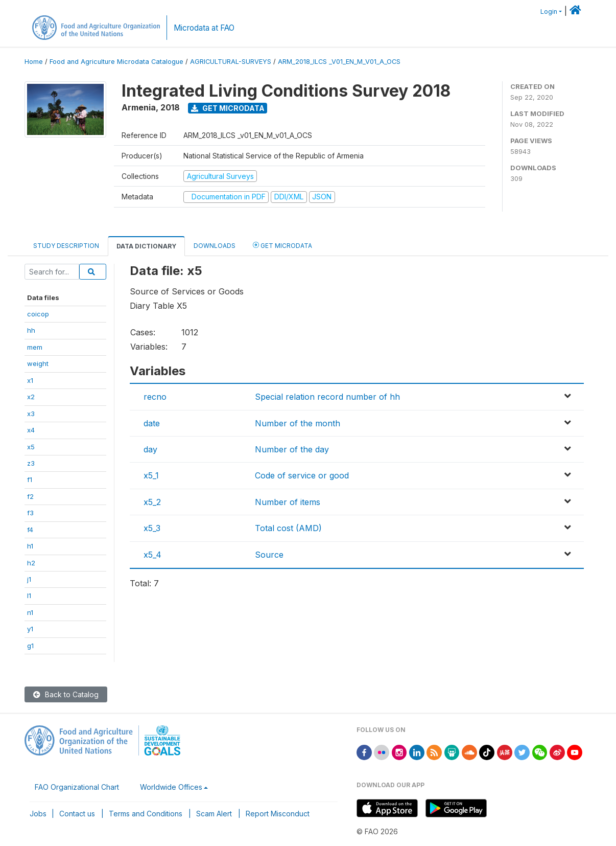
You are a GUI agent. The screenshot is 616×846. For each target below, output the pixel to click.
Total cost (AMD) (288, 528)
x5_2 (152, 502)
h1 (30, 546)
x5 (31, 447)
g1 (30, 646)
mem (35, 347)
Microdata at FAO (204, 28)
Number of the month (298, 423)
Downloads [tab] (215, 246)
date (152, 423)
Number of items (288, 502)
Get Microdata (228, 108)
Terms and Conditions (146, 814)
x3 (31, 414)
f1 (30, 479)
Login (549, 12)
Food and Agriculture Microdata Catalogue (116, 62)
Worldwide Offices (171, 787)
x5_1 (151, 475)
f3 (30, 513)
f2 (30, 496)
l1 (29, 596)
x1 (30, 380)
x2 (31, 397)
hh (31, 330)
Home (34, 62)
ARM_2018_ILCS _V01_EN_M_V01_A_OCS (339, 62)
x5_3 (152, 528)
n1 (30, 612)
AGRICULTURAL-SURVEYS (231, 62)
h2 (31, 563)
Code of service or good (302, 475)
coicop (38, 314)
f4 (30, 530)
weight (38, 363)
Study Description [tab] (66, 246)
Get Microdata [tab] (282, 245)
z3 (31, 463)
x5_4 (152, 555)
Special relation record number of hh (327, 397)
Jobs (38, 814)
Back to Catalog (66, 694)
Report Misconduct (278, 814)
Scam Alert (214, 814)
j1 (29, 579)
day (150, 449)
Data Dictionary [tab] (146, 246)
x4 (31, 430)
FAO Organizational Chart (77, 787)
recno (155, 397)
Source (269, 555)
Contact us (77, 814)
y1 (30, 629)
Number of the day (292, 449)
